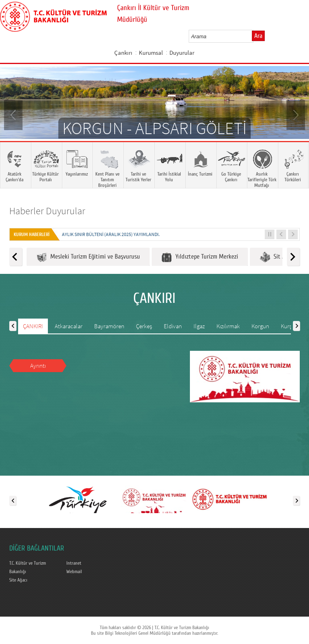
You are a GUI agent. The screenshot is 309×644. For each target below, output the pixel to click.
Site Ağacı (18, 580)
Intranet (74, 563)
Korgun (260, 326)
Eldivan (173, 326)
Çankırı (123, 53)
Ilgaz (199, 326)
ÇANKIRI (33, 326)
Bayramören (109, 326)
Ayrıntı (38, 365)
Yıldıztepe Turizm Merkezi (200, 257)
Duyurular (182, 53)
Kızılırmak (228, 326)
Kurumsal (151, 53)
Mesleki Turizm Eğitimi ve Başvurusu (88, 257)
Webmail (74, 572)
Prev (14, 114)
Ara (258, 36)
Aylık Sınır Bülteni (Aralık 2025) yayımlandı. (111, 234)
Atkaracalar (69, 326)
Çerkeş (144, 326)
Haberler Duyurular (47, 211)
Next (295, 114)
